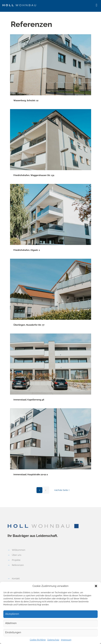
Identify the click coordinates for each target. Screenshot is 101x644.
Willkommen (19, 550)
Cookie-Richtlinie (38, 640)
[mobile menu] (96, 5)
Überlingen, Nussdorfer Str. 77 (29, 325)
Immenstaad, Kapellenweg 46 (29, 400)
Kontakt (16, 579)
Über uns (17, 555)
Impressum (66, 640)
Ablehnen (11, 623)
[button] (96, 586)
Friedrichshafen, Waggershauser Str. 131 (34, 175)
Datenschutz (53, 640)
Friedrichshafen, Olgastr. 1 (27, 250)
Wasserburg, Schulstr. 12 (26, 100)
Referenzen (18, 565)
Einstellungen (13, 632)
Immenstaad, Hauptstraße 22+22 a (31, 474)
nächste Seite (62, 490)
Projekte (16, 560)
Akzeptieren (12, 614)
